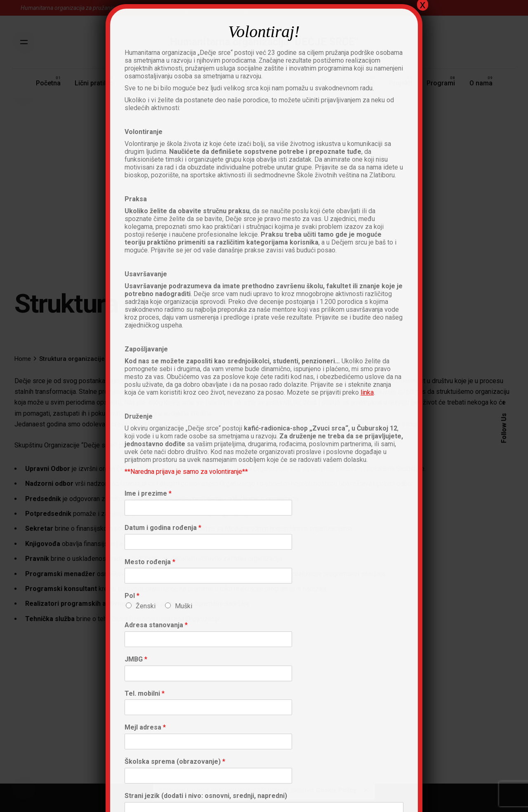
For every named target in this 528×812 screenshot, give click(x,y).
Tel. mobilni (145, 693)
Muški (184, 606)
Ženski (146, 606)
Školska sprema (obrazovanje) (175, 761)
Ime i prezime (148, 493)
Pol (132, 596)
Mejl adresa (145, 727)
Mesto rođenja (150, 562)
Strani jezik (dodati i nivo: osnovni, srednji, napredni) (206, 796)
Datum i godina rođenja (163, 528)
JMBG (136, 659)
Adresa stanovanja (156, 625)
